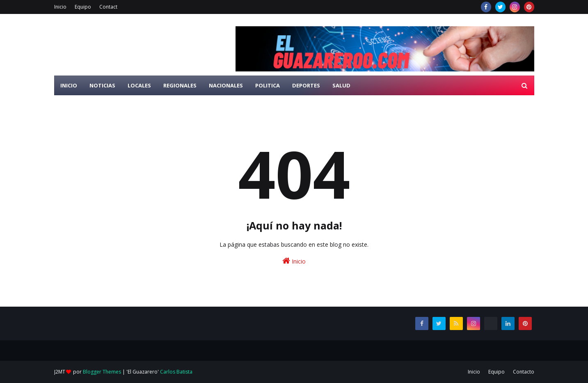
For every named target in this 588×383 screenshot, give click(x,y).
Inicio (60, 7)
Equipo (83, 7)
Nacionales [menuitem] (226, 85)
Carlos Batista (176, 372)
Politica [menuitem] (268, 85)
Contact (108, 7)
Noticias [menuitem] (102, 85)
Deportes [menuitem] (306, 85)
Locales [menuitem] (139, 85)
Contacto (524, 372)
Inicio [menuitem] (69, 85)
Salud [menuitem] (341, 85)
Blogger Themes (102, 372)
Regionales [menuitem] (180, 85)
